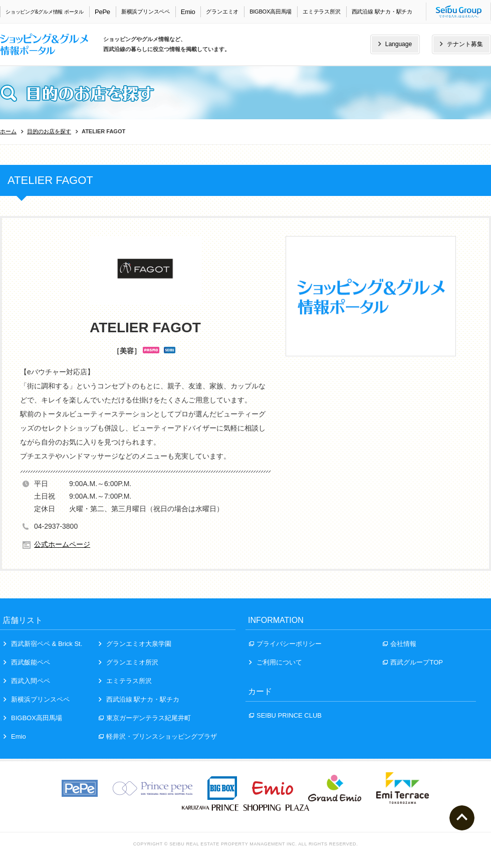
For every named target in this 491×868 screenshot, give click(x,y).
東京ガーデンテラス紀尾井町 (145, 718)
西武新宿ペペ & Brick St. (43, 644)
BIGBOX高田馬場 (271, 12)
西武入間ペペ (27, 681)
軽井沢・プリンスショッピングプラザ (158, 736)
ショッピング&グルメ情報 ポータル (45, 12)
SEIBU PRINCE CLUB (285, 715)
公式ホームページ (62, 544)
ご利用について (276, 662)
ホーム (8, 131)
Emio (188, 12)
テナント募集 (461, 44)
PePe (102, 12)
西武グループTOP (413, 662)
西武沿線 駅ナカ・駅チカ (382, 12)
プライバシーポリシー (285, 644)
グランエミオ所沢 (129, 662)
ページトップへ (462, 818)
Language (395, 44)
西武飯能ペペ (27, 662)
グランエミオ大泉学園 (135, 644)
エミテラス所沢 (321, 12)
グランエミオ (222, 12)
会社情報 (400, 644)
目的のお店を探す (49, 131)
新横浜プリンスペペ (146, 12)
